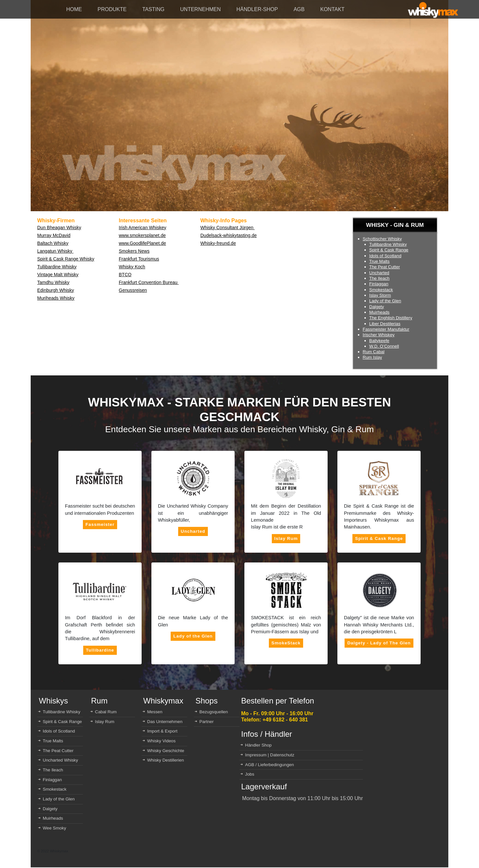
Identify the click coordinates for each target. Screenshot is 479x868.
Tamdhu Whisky (53, 282)
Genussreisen (133, 290)
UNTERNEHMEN (200, 9)
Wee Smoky (54, 828)
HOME (74, 9)
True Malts (379, 261)
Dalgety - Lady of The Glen (379, 643)
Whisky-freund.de (218, 243)
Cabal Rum (106, 712)
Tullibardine (100, 650)
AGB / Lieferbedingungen (270, 765)
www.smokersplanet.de (142, 235)
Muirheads (379, 312)
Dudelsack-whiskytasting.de (229, 235)
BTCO (125, 275)
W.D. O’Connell (384, 346)
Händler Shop (258, 745)
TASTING (153, 9)
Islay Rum (286, 538)
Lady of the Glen (385, 301)
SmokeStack (286, 643)
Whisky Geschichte (166, 751)
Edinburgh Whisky (56, 290)
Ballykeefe (379, 341)
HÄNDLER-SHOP (257, 9)
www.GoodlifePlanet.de (142, 243)
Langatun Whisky (55, 251)
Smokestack (381, 290)
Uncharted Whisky (60, 760)
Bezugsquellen (214, 712)
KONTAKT (332, 9)
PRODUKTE (112, 9)
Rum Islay (372, 357)
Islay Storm (380, 295)
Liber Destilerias (385, 324)
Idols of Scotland (386, 256)
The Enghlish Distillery (391, 318)
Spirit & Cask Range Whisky (66, 259)
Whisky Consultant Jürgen (228, 228)
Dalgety (377, 307)
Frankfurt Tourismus (139, 259)
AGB (299, 9)
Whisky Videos (161, 741)
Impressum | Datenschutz (270, 755)
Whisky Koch (132, 267)
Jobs (250, 774)
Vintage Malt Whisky (58, 275)
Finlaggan (379, 284)
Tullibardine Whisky (57, 267)
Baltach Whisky (53, 243)
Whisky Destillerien (166, 760)
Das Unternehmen (165, 722)
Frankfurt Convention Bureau (149, 282)
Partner (207, 722)
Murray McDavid (54, 235)
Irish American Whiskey (142, 228)
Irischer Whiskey (379, 335)
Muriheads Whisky (56, 298)
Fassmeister (100, 524)
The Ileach (379, 278)
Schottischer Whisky (382, 239)
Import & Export (162, 731)
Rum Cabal (374, 352)
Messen (155, 712)
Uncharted (379, 273)
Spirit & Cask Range (389, 250)
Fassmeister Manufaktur (386, 329)
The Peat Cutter (385, 267)
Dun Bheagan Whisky (59, 228)
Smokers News (134, 251)
